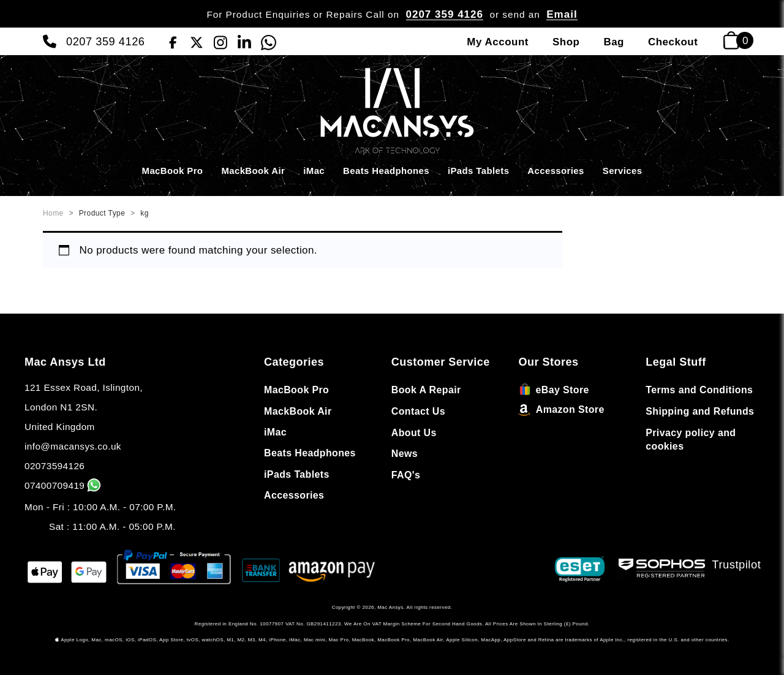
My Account (498, 42)
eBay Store (554, 390)
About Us (414, 433)
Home (53, 213)
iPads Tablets (478, 171)
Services (623, 171)
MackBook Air (253, 171)
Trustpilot (737, 564)
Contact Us (418, 411)
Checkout (673, 42)
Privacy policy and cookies (691, 440)
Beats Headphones (386, 171)
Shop (566, 42)
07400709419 (64, 485)
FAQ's (406, 475)
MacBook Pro (173, 171)
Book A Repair (426, 390)
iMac (314, 171)
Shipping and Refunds (700, 411)
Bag (614, 42)
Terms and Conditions (699, 390)
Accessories (556, 171)
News (405, 454)
